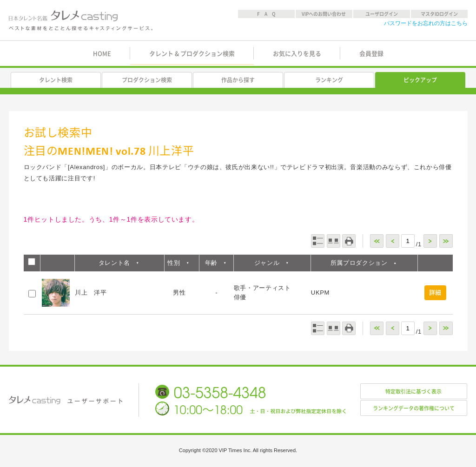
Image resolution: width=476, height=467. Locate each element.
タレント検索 (56, 80)
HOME (102, 54)
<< (377, 241)
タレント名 (114, 263)
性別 (174, 263)
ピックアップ (420, 80)
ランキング (329, 80)
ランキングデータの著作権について (414, 408)
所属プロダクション (359, 263)
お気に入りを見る (297, 54)
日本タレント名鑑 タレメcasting (81, 20)
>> (446, 241)
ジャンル (267, 263)
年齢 (211, 263)
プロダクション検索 (147, 80)
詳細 (435, 293)
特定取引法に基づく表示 (413, 391)
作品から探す (238, 80)
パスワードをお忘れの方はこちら (426, 23)
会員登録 (371, 54)
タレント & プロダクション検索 (192, 54)
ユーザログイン (382, 14)
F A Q (266, 14)
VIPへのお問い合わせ (324, 14)
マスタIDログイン (439, 14)
